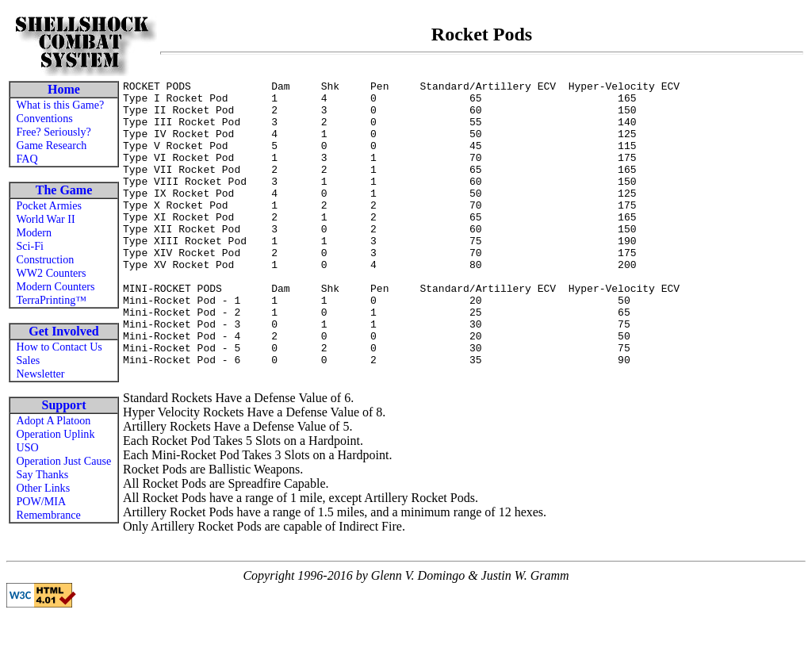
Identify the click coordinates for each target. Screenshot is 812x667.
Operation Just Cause (64, 461)
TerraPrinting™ (52, 300)
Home (64, 89)
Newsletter (41, 374)
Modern (34, 232)
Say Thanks (43, 474)
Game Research (52, 145)
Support (63, 405)
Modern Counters (56, 286)
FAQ (27, 159)
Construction (46, 259)
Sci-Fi (30, 246)
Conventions (45, 118)
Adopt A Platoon (54, 420)
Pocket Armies (50, 205)
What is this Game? (61, 105)
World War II (46, 219)
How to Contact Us (59, 347)
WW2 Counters (52, 273)
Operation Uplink (56, 434)
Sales (29, 360)
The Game (64, 190)
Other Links (44, 488)
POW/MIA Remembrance (49, 508)
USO (28, 447)
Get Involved (63, 331)
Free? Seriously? (54, 132)
